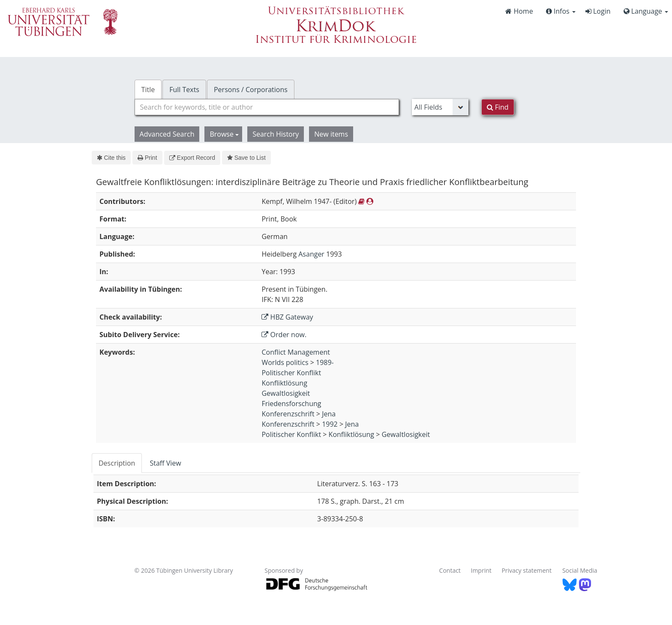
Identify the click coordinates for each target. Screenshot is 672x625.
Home (519, 11)
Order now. (284, 335)
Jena (329, 414)
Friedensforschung (291, 404)
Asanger (311, 254)
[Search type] (440, 107)
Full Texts (184, 90)
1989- (325, 362)
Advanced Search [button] (167, 134)
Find (498, 107)
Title (148, 90)
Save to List (246, 158)
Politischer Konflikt (291, 373)
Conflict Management (295, 352)
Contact (450, 570)
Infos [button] (561, 11)
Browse (224, 134)
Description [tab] (117, 463)
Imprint (481, 570)
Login (598, 11)
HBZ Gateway (287, 317)
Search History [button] (276, 134)
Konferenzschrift (288, 414)
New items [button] (331, 134)
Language (646, 11)
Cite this (111, 158)
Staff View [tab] (165, 463)
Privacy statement (526, 570)
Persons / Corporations (251, 90)
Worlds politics (285, 362)
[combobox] (267, 107)
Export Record (192, 158)
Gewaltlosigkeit (286, 393)
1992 (330, 424)
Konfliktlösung (284, 383)
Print (147, 158)
